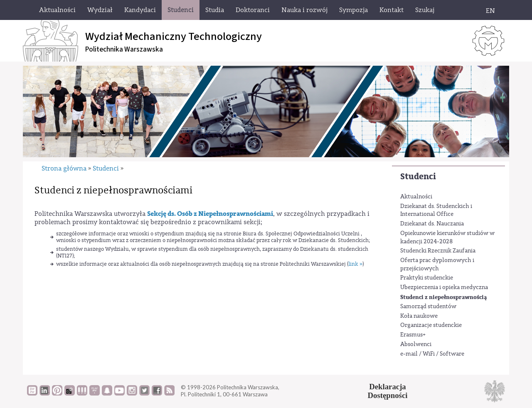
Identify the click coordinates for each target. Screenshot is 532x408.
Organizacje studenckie (431, 325)
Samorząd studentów (428, 307)
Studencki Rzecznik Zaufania (438, 251)
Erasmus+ (413, 335)
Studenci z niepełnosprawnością (443, 297)
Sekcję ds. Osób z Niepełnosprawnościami (210, 214)
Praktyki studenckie (427, 278)
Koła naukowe (419, 316)
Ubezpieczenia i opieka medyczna (444, 287)
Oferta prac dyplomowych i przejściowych (437, 265)
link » (355, 264)
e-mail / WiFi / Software (432, 354)
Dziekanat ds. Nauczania (432, 224)
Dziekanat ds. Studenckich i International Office (436, 210)
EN (490, 11)
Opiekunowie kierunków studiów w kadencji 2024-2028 (447, 237)
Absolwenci (416, 344)
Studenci (418, 177)
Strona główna (64, 168)
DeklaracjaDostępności (388, 391)
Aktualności (416, 197)
